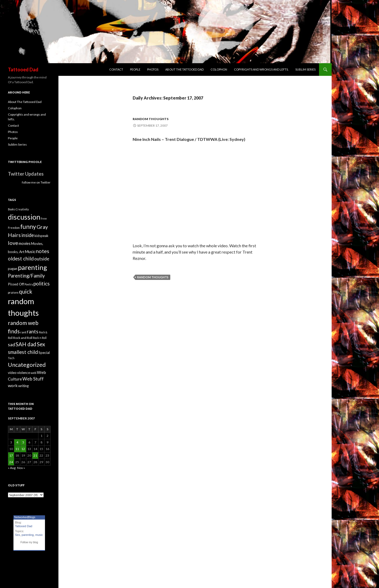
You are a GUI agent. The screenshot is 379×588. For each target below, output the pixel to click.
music (39, 535)
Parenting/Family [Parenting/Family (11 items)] (26, 276)
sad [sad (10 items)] (11, 345)
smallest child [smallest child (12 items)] (23, 352)
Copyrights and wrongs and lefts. (261, 69)
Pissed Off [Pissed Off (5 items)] (16, 284)
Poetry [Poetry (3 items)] (29, 284)
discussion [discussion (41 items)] (24, 217)
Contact (116, 69)
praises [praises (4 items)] (13, 292)
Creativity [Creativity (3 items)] (22, 209)
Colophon (219, 69)
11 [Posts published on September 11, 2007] (17, 449)
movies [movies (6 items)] (25, 243)
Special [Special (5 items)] (44, 353)
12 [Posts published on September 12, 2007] (23, 449)
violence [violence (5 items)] (24, 373)
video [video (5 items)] (12, 373)
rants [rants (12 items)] (33, 332)
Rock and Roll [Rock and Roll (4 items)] (23, 338)
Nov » (21, 468)
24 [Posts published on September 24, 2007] (11, 462)
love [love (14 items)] (13, 243)
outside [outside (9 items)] (42, 259)
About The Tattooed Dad (184, 69)
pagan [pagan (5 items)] (13, 269)
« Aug (12, 468)
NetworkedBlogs (25, 517)
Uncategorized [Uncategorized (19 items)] (27, 365)
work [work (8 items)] (13, 385)
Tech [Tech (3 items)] (11, 358)
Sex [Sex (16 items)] (41, 344)
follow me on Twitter (36, 182)
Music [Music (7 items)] (30, 251)
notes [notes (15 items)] (43, 251)
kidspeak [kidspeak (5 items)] (41, 236)
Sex (18, 535)
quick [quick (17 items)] (26, 291)
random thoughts (151, 119)
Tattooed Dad (23, 70)
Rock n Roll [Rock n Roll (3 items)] (40, 338)
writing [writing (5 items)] (23, 386)
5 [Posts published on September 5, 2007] (23, 442)
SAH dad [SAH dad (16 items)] (26, 344)
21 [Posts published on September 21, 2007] (35, 455)
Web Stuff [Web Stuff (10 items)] (33, 379)
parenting (28, 535)
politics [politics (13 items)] (42, 283)
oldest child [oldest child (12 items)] (21, 259)
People (135, 69)
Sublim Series (305, 69)
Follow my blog (29, 542)
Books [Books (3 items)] (12, 209)
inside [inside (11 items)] (28, 235)
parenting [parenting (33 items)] (33, 267)
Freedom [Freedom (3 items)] (14, 228)
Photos (153, 69)
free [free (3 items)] (44, 218)
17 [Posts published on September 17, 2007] (11, 455)
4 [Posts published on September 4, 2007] (17, 442)
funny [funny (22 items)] (28, 227)
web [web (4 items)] (33, 373)
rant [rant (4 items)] (23, 332)
